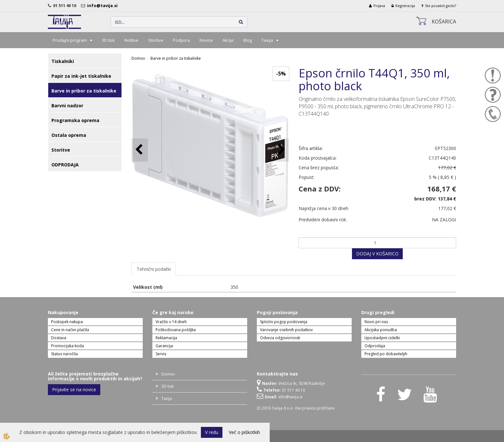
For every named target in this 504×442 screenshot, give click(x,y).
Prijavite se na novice (74, 389)
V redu (212, 432)
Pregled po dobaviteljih (386, 354)
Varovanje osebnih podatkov (286, 330)
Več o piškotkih (244, 432)
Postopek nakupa (67, 322)
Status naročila (64, 354)
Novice (206, 40)
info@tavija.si (103, 5)
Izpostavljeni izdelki (382, 338)
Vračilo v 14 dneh (171, 322)
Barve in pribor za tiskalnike (176, 58)
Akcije (228, 40)
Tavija (267, 40)
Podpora (181, 40)
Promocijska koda (67, 346)
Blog (248, 40)
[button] (281, 150)
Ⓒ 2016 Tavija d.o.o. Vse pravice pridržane (296, 408)
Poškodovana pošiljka (176, 330)
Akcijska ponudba (381, 330)
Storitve (156, 40)
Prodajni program (70, 40)
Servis (161, 354)
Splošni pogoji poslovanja (284, 322)
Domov (138, 58)
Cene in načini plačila (70, 330)
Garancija (164, 346)
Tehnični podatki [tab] (154, 269)
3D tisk (108, 40)
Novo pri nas (376, 322)
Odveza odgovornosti (280, 338)
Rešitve (131, 40)
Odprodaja (375, 346)
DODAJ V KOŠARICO (377, 254)
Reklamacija (166, 338)
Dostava (59, 338)
